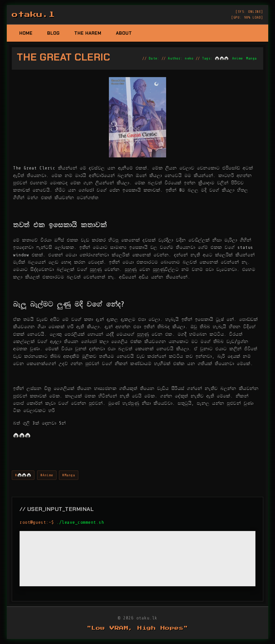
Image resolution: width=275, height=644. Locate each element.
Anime (237, 58)
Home (26, 33)
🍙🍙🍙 (222, 58)
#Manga (69, 475)
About (124, 33)
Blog (53, 33)
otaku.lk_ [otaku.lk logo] (40, 15)
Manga (252, 58)
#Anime (47, 475)
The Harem (88, 33)
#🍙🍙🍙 (23, 475)
